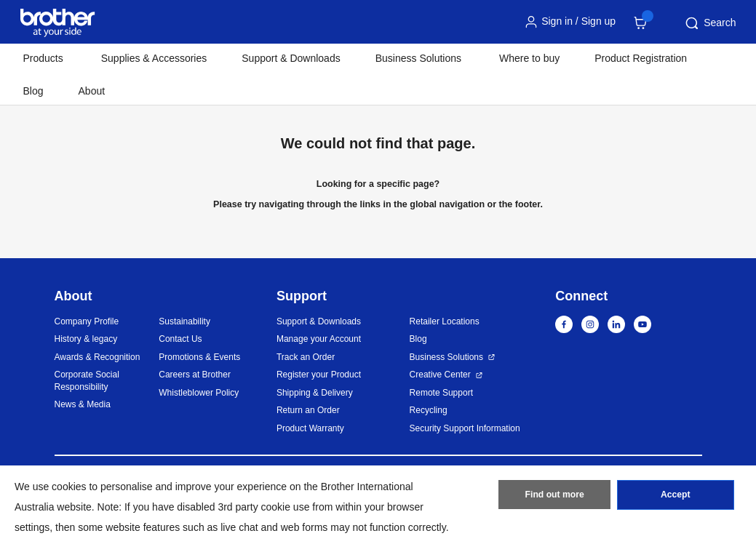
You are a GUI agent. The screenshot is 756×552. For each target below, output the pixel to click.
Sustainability (184, 321)
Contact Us (180, 339)
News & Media (83, 404)
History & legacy (86, 339)
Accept (675, 496)
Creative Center (440, 375)
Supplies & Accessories (154, 58)
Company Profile (87, 321)
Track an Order (306, 357)
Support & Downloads (291, 58)
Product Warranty (310, 428)
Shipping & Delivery (315, 393)
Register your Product (319, 375)
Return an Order (308, 410)
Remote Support (441, 393)
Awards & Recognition (98, 357)
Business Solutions (446, 357)
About (92, 91)
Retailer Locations (445, 321)
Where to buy (529, 58)
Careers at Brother (195, 375)
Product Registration (641, 58)
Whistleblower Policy (199, 393)
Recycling (429, 410)
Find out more (554, 496)
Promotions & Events (199, 357)
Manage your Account (319, 339)
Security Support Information (465, 428)
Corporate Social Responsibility (87, 381)
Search (709, 23)
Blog (33, 91)
